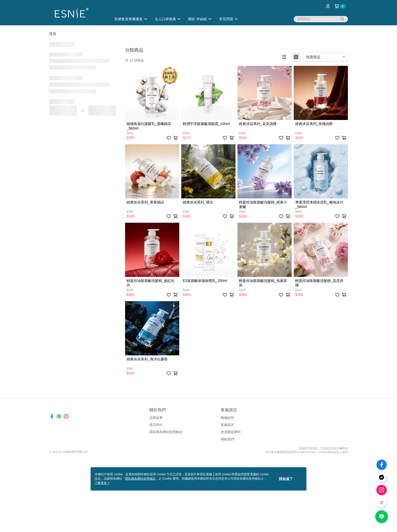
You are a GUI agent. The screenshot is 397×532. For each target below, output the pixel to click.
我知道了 (286, 479)
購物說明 (227, 418)
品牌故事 (156, 418)
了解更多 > (102, 483)
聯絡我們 (227, 439)
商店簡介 (156, 425)
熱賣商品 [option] (313, 57)
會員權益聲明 (231, 432)
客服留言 (227, 425)
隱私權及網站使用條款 (166, 432)
